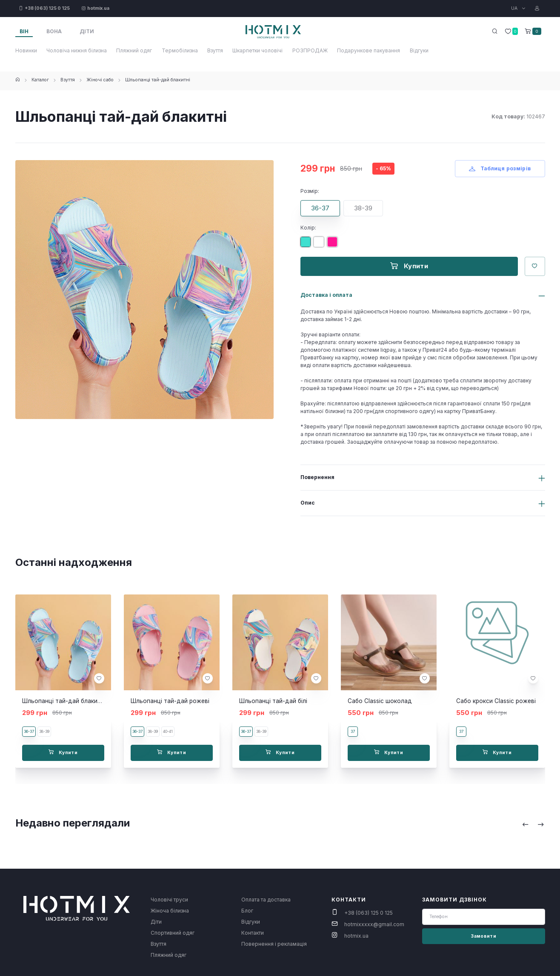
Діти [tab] (87, 31)
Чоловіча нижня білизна (77, 50)
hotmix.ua (356, 936)
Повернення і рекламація (274, 944)
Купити (409, 266)
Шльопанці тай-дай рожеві (170, 701)
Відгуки (419, 50)
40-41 (168, 731)
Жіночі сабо (100, 80)
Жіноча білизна (170, 911)
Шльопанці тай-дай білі (273, 701)
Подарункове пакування (369, 50)
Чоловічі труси (169, 900)
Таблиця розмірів (500, 168)
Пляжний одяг (134, 50)
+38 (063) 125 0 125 (369, 913)
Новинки (26, 50)
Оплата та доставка (266, 900)
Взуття (215, 50)
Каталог (40, 80)
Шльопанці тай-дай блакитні (158, 80)
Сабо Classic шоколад (380, 701)
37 (353, 731)
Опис (308, 503)
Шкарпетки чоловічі (257, 50)
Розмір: (310, 191)
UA (515, 8)
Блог (247, 911)
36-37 (320, 208)
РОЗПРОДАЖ (310, 50)
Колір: (308, 228)
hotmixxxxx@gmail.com (374, 924)
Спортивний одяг (173, 933)
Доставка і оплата (326, 295)
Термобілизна (180, 50)
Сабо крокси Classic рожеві (496, 701)
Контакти (253, 933)
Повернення (317, 477)
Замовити (483, 936)
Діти (156, 922)
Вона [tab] (54, 31)
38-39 (363, 208)
